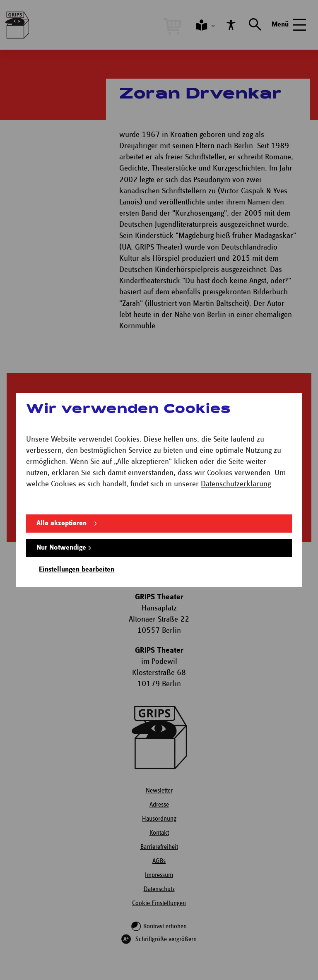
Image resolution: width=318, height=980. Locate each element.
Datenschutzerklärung (236, 484)
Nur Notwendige (61, 548)
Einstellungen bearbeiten (77, 570)
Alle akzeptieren (61, 523)
